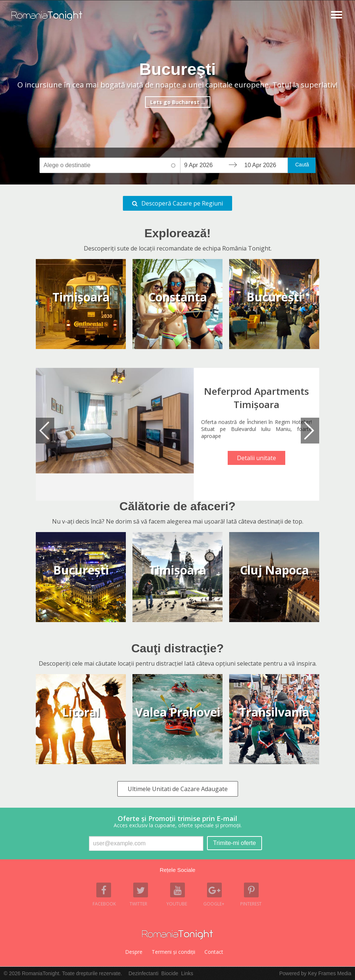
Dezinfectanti (143, 973)
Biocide (170, 973)
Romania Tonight (177, 935)
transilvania (274, 712)
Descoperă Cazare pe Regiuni (182, 203)
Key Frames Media (330, 973)
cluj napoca (274, 570)
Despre (134, 952)
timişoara (178, 570)
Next (310, 431)
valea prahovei (178, 712)
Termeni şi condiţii (173, 952)
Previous (45, 431)
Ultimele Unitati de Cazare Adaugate (178, 789)
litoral (81, 712)
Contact (214, 952)
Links (187, 973)
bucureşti (81, 570)
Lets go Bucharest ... (178, 102)
